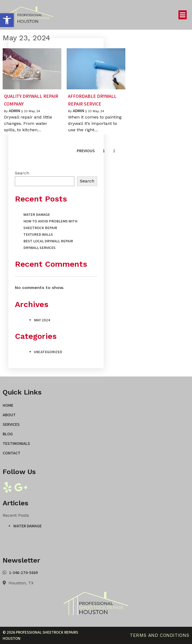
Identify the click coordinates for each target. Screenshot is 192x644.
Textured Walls (38, 234)
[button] (7, 20)
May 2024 (42, 320)
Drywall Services (39, 248)
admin (14, 111)
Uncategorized (48, 352)
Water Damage (37, 214)
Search (22, 173)
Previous (86, 151)
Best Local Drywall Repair (48, 241)
